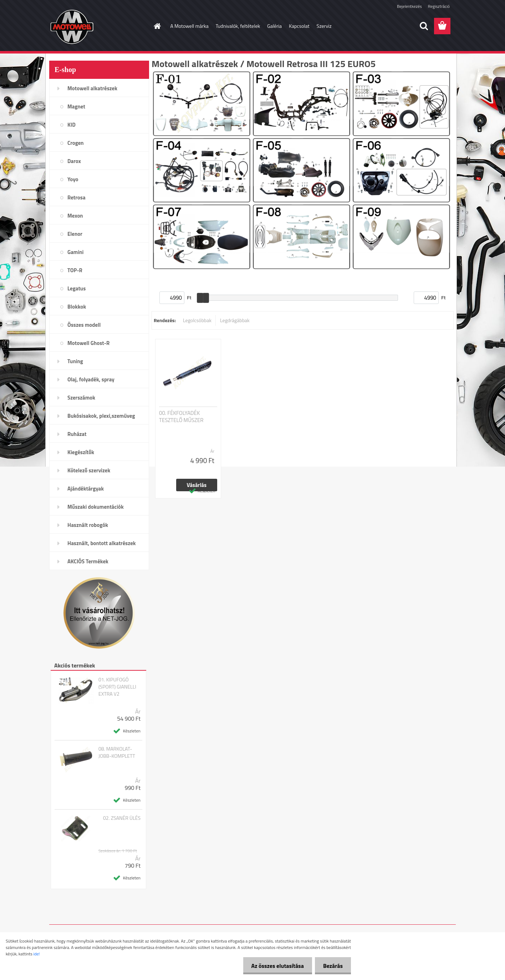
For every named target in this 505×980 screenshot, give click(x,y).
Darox (74, 161)
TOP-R (75, 270)
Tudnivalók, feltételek (238, 26)
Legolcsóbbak (197, 320)
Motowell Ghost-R (88, 343)
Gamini (75, 252)
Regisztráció (439, 6)
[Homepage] (157, 26)
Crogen (76, 143)
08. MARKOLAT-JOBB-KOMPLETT (117, 752)
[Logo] (98, 26)
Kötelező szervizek (89, 470)
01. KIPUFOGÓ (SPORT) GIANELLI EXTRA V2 (117, 687)
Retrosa (76, 197)
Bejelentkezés (409, 6)
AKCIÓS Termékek (88, 561)
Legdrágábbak (235, 320)
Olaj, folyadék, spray (91, 379)
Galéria (274, 26)
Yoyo (73, 179)
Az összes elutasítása (276, 966)
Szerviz (324, 26)
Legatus (76, 288)
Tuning (75, 361)
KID (72, 125)
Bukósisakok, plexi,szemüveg (101, 416)
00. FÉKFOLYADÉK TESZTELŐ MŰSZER (181, 417)
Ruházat (77, 434)
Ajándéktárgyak (86, 489)
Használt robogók (88, 525)
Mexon (75, 216)
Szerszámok (81, 398)
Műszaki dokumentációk (96, 507)
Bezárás (332, 966)
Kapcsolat (299, 26)
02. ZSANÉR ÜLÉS (122, 818)
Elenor (75, 234)
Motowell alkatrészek (92, 88)
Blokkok (77, 307)
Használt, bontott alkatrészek (102, 543)
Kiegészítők (81, 452)
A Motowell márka (190, 26)
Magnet (76, 106)
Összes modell (84, 325)
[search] (424, 26)
